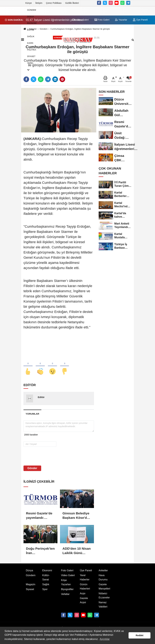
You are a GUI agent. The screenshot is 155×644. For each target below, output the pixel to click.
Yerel (30, 63)
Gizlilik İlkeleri (72, 3)
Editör (41, 397)
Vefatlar (65, 594)
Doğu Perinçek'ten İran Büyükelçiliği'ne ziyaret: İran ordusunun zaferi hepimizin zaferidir (40, 551)
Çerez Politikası (54, 3)
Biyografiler (67, 589)
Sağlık (31, 36)
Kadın (30, 43)
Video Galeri (68, 575)
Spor (45, 589)
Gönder (32, 468)
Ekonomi (32, 23)
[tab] (32, 414)
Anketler (103, 570)
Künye (29, 3)
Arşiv (83, 593)
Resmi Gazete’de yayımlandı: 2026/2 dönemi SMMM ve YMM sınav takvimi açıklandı (39, 516)
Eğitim (31, 30)
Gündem (32, 10)
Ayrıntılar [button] (105, 639)
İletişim (39, 3)
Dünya (31, 17)
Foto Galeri (67, 570)
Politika (32, 50)
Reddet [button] (140, 635)
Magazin (31, 584)
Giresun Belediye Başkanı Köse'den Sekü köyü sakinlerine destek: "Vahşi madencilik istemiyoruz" (77, 516)
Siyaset (31, 56)
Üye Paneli (140, 20)
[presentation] (43, 456)
